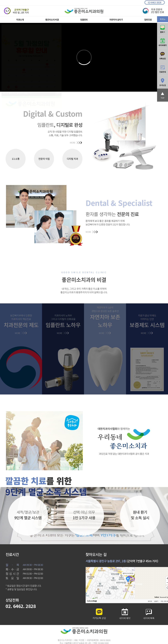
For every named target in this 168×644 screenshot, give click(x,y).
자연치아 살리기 (116, 20)
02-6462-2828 (155, 2)
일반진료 (148, 20)
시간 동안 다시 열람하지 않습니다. (17, 93)
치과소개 (20, 20)
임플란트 (84, 20)
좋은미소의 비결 (52, 20)
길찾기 (156, 601)
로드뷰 (150, 601)
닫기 (58, 93)
